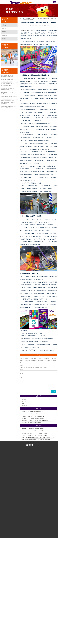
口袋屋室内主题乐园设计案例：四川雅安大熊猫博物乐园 (34, 429)
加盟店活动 (5, 35)
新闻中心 (28, 18)
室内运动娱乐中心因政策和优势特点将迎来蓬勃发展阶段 (34, 414)
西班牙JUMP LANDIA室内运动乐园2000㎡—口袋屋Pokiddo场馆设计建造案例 (38, 437)
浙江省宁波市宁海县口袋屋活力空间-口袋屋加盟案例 (33, 431)
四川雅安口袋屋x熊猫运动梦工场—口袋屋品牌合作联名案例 (34, 435)
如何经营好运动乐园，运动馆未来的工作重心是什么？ (33, 416)
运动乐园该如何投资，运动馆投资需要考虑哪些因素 (33, 418)
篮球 (23, 403)
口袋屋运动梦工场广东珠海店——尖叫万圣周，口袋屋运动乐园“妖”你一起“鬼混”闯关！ (9, 102)
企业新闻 (4, 32)
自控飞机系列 (25, 401)
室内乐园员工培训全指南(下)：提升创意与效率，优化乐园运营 (35, 420)
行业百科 (4, 25)
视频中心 (4, 39)
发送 (54, 391)
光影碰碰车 (24, 399)
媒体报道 (4, 28)
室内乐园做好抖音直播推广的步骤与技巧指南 (31, 423)
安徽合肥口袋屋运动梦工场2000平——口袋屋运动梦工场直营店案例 (36, 433)
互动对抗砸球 (25, 406)
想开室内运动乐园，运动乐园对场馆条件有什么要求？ (33, 412)
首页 (23, 18)
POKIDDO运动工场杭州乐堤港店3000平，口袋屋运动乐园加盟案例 (36, 440)
